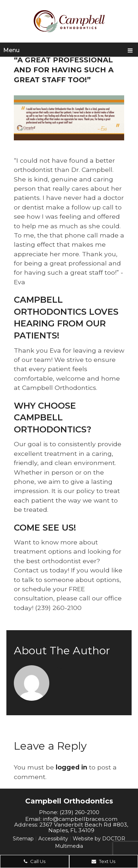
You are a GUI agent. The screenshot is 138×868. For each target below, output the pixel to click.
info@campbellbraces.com (80, 819)
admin (67, 668)
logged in (71, 767)
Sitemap (23, 839)
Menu (11, 50)
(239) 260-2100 (79, 812)
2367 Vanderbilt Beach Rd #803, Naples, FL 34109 (84, 827)
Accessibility (53, 839)
